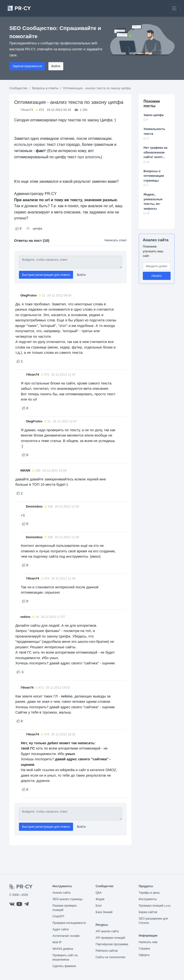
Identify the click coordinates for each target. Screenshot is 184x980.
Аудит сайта (60, 929)
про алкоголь (89, 157)
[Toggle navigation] (174, 8)
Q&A (99, 893)
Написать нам (148, 942)
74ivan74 (27, 110)
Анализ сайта (156, 240)
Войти (56, 66)
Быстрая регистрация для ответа (46, 275)
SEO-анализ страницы (68, 899)
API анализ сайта (107, 931)
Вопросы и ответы (45, 88)
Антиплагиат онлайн (66, 936)
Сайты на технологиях (110, 957)
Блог (99, 906)
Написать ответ (116, 240)
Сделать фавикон (64, 966)
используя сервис (30, 145)
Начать (157, 276)
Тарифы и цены (149, 893)
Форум (100, 899)
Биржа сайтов (148, 912)
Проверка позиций (155, 906)
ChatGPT (58, 916)
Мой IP (57, 942)
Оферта (144, 955)
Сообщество (18, 88)
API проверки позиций (110, 938)
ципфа (37, 228)
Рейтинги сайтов (107, 951)
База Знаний (104, 912)
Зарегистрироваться (27, 66)
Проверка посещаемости (69, 923)
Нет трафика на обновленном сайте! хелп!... (155, 152)
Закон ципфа (154, 115)
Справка (144, 949)
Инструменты (148, 899)
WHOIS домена (63, 949)
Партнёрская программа (112, 944)
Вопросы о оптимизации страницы (154, 176)
